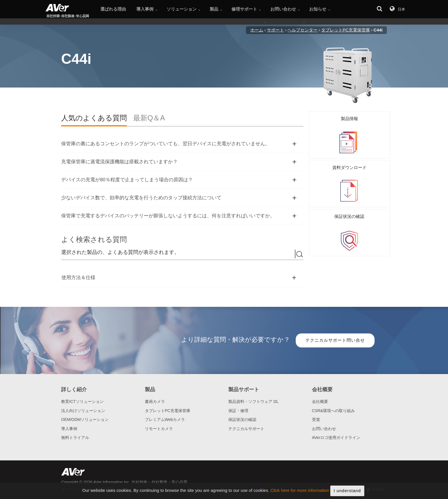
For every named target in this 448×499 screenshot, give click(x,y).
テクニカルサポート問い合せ (335, 340)
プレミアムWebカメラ (165, 420)
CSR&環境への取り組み (334, 411)
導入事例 (69, 429)
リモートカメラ (159, 429)
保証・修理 (238, 411)
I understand (347, 492)
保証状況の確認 (242, 420)
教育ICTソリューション (82, 401)
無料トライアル (75, 438)
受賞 (316, 420)
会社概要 (320, 401)
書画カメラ (155, 401)
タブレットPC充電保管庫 (168, 411)
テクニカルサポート (246, 429)
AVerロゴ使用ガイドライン (336, 438)
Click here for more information (300, 492)
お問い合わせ (324, 429)
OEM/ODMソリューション (85, 420)
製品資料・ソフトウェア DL (253, 401)
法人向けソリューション (83, 411)
